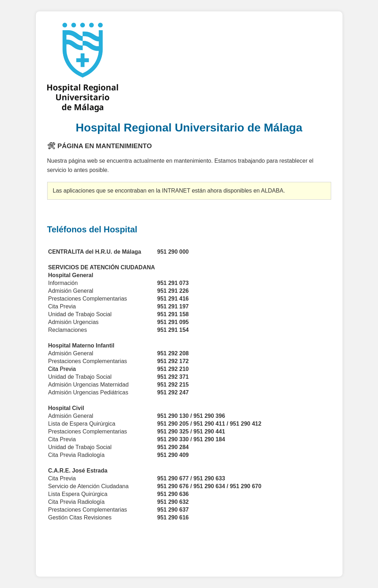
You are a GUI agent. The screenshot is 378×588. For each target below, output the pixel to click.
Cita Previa (62, 439)
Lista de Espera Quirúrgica (82, 424)
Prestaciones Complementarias (89, 431)
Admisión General (71, 353)
